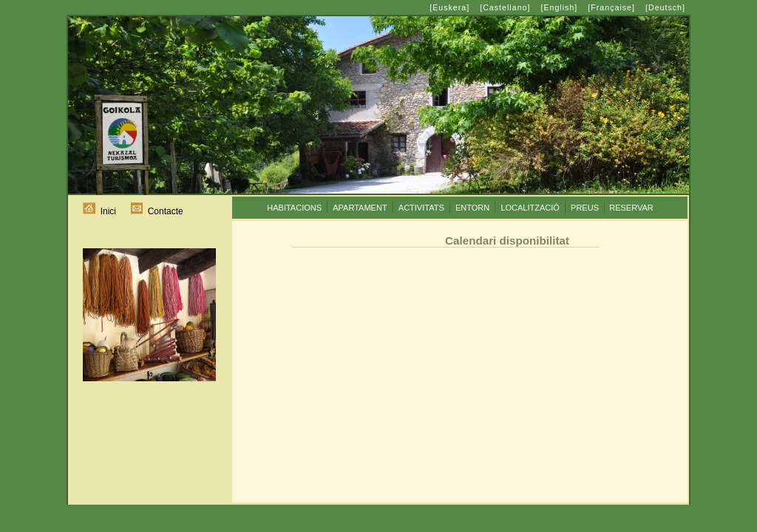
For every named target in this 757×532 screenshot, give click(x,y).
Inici (99, 211)
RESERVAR (631, 208)
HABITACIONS (294, 208)
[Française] (611, 7)
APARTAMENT (360, 208)
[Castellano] (505, 7)
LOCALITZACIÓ (530, 208)
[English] (559, 7)
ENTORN (472, 208)
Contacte (157, 211)
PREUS (585, 208)
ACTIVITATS (421, 208)
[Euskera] (449, 7)
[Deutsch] (665, 7)
